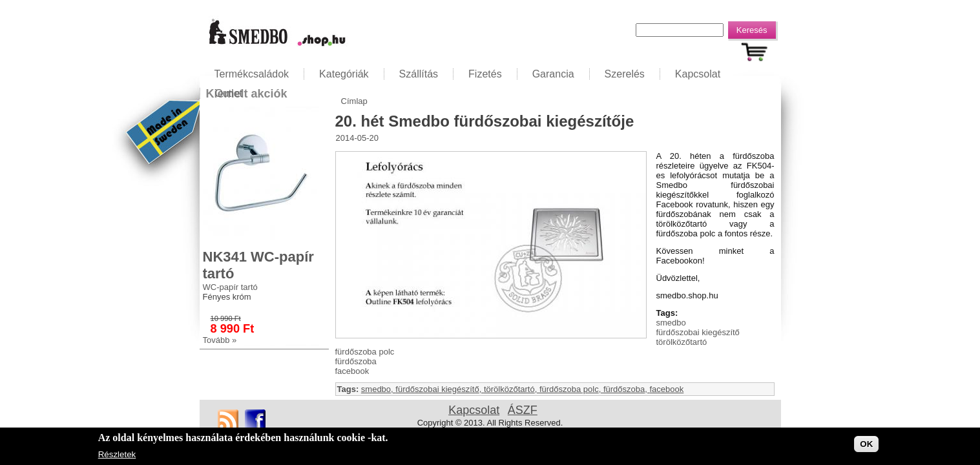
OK (866, 445)
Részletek (117, 455)
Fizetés (485, 74)
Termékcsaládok (252, 74)
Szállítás (419, 74)
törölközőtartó (682, 342)
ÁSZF (523, 410)
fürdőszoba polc (365, 352)
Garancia (553, 74)
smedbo (671, 323)
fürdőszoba (356, 361)
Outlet (229, 93)
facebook (352, 371)
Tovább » (220, 340)
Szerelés (625, 74)
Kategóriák (344, 74)
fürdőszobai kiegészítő (698, 332)
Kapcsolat (698, 74)
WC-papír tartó (230, 287)
